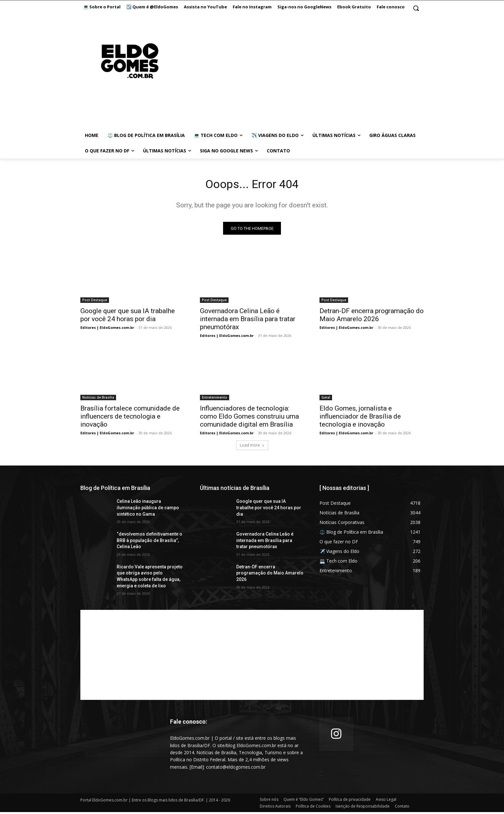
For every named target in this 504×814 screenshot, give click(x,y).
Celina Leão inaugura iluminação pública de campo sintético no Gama (148, 509)
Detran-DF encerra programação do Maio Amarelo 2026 (372, 317)
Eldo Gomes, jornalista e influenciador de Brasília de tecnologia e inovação (360, 418)
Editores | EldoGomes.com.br (107, 329)
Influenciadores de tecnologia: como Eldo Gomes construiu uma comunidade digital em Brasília (249, 418)
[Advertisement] (293, 68)
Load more (252, 447)
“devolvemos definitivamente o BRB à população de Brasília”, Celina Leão (149, 542)
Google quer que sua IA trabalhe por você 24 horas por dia (128, 317)
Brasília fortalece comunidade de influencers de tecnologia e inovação (130, 418)
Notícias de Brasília (98, 399)
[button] (416, 8)
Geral (326, 399)
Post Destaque (95, 302)
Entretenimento (215, 399)
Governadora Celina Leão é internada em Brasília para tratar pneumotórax (248, 321)
